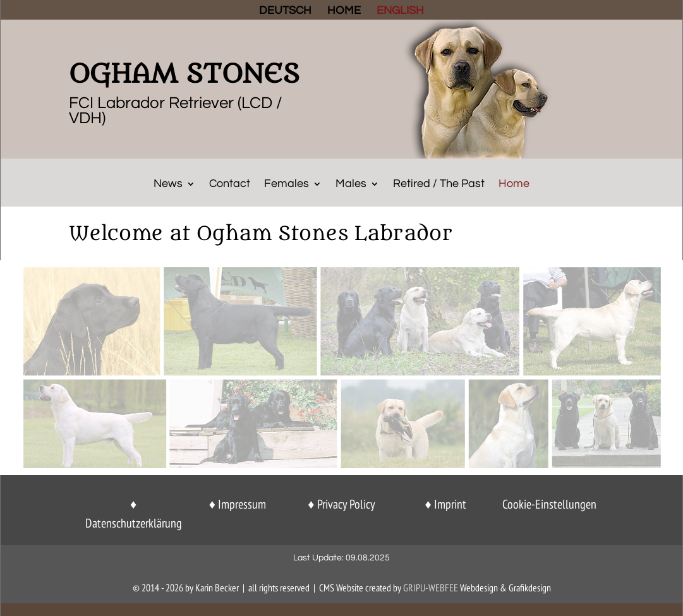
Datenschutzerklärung (134, 523)
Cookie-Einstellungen (549, 504)
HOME (344, 11)
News (168, 184)
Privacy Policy (346, 504)
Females (287, 184)
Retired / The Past (439, 184)
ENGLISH (400, 11)
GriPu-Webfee (431, 588)
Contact (230, 184)
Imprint (450, 504)
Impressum (242, 504)
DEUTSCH (285, 11)
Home (514, 184)
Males (351, 184)
